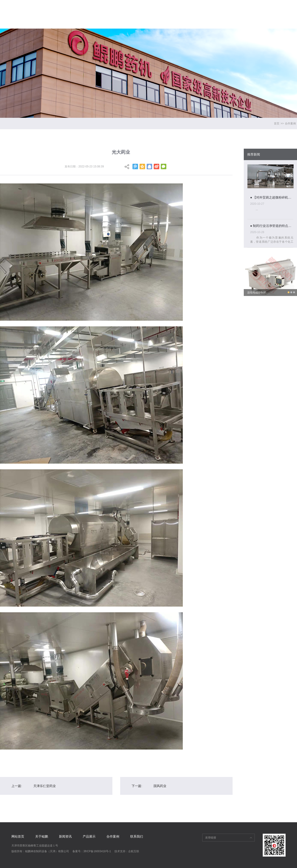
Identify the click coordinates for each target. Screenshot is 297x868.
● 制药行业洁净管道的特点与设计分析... (272, 226)
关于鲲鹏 (141, 10)
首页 (277, 124)
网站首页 (108, 10)
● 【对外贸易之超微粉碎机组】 (272, 197)
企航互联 (134, 851)
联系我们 (269, 10)
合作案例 (237, 10)
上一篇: (17, 786)
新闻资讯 (173, 10)
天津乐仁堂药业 (45, 786)
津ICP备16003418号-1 (97, 851)
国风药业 (160, 786)
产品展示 (205, 10)
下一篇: (137, 786)
